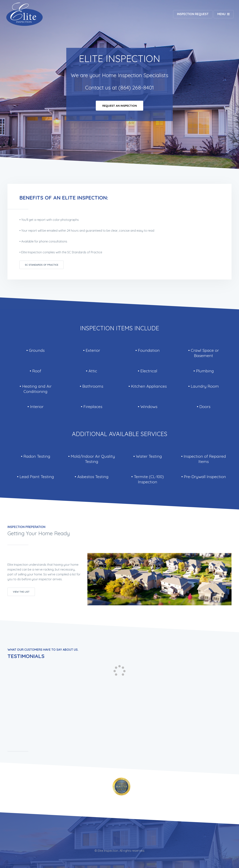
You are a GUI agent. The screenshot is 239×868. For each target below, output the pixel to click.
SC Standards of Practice (42, 265)
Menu (221, 14)
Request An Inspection (120, 106)
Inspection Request (192, 14)
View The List (21, 592)
